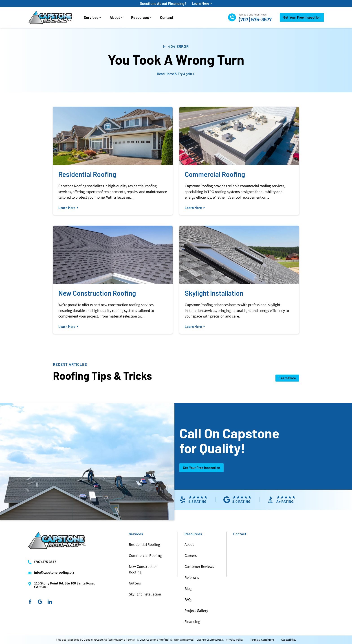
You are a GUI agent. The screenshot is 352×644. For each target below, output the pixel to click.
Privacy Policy (235, 640)
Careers (191, 556)
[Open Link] (287, 378)
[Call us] (250, 17)
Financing (192, 622)
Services (91, 17)
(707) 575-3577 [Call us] (45, 562)
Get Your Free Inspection (201, 468)
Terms (130, 640)
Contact (167, 17)
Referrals (192, 578)
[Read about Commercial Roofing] (239, 161)
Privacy (118, 640)
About (115, 17)
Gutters (135, 583)
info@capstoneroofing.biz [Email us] (54, 573)
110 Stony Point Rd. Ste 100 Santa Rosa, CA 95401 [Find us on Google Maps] (64, 585)
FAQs (188, 600)
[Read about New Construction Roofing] (113, 280)
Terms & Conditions (262, 640)
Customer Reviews (199, 567)
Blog (188, 589)
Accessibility (289, 640)
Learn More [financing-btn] (201, 3)
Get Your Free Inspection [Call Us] (302, 17)
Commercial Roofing (145, 556)
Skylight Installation (145, 594)
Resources (140, 17)
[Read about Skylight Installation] (239, 280)
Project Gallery (196, 611)
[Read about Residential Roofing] (113, 161)
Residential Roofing (144, 545)
